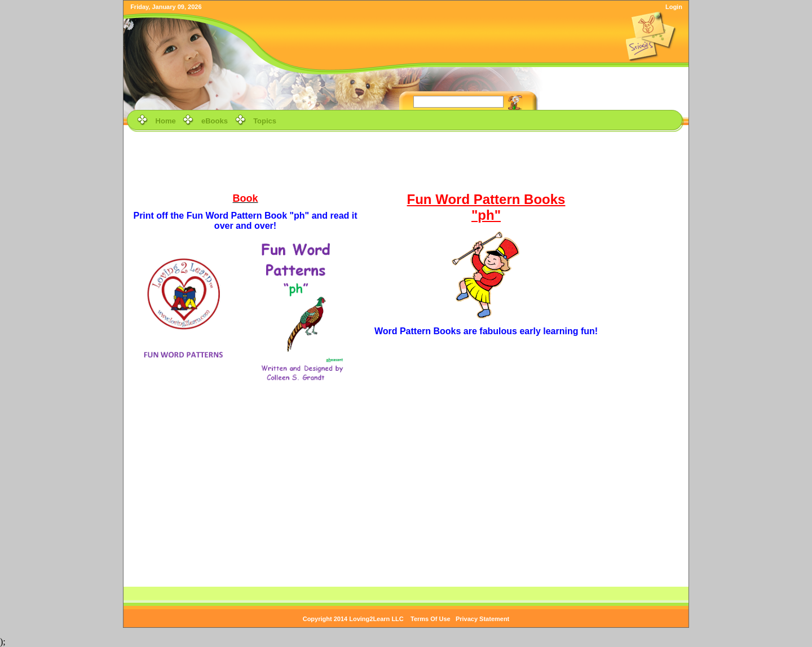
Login (674, 7)
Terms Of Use (431, 619)
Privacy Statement (482, 619)
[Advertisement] (406, 160)
